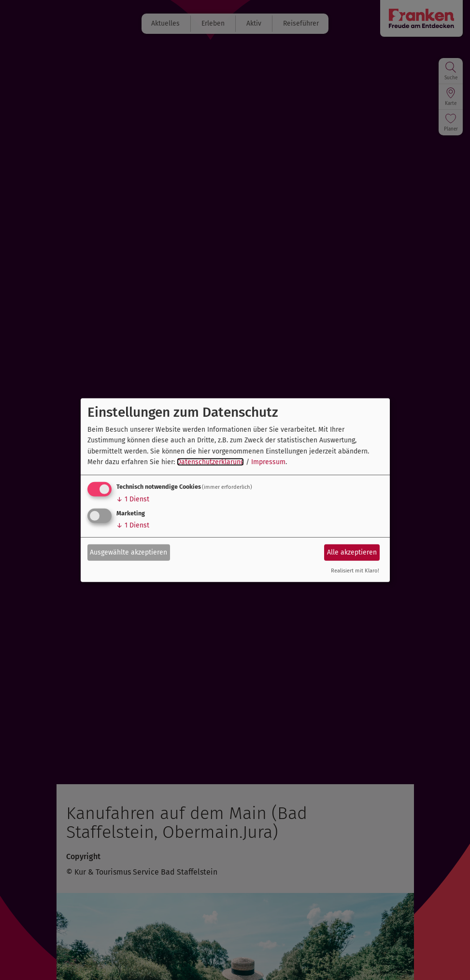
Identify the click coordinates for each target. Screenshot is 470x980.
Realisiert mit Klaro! (355, 571)
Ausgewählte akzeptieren (128, 552)
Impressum (268, 462)
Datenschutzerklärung (210, 462)
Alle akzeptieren (352, 552)
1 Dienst (133, 499)
